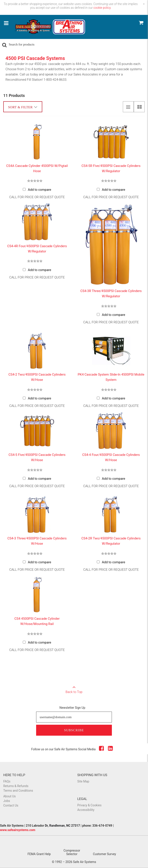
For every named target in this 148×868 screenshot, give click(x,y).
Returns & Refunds (16, 786)
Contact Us (11, 805)
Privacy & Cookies (89, 805)
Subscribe (74, 730)
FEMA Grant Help (39, 854)
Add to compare (40, 190)
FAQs (7, 781)
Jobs (7, 801)
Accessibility (86, 810)
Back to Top (74, 688)
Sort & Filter (23, 107)
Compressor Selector (72, 852)
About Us (10, 796)
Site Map (83, 781)
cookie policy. (102, 8)
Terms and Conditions (18, 791)
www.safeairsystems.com (18, 830)
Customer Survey (104, 854)
